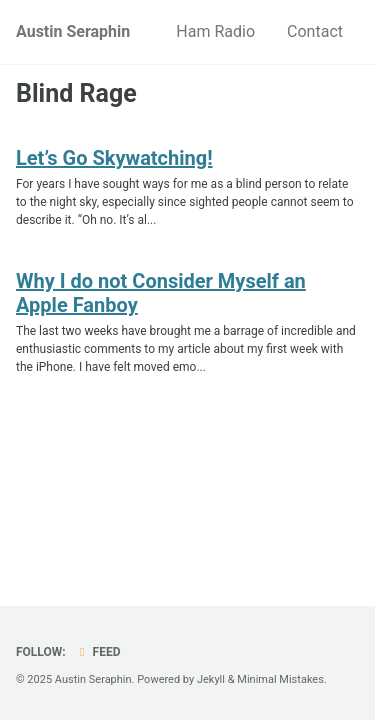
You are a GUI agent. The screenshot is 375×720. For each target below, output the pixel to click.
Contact (315, 31)
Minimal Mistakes (280, 679)
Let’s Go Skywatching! (114, 158)
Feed (98, 652)
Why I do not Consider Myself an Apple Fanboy (161, 293)
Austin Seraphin (73, 31)
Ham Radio (215, 31)
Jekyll (211, 679)
